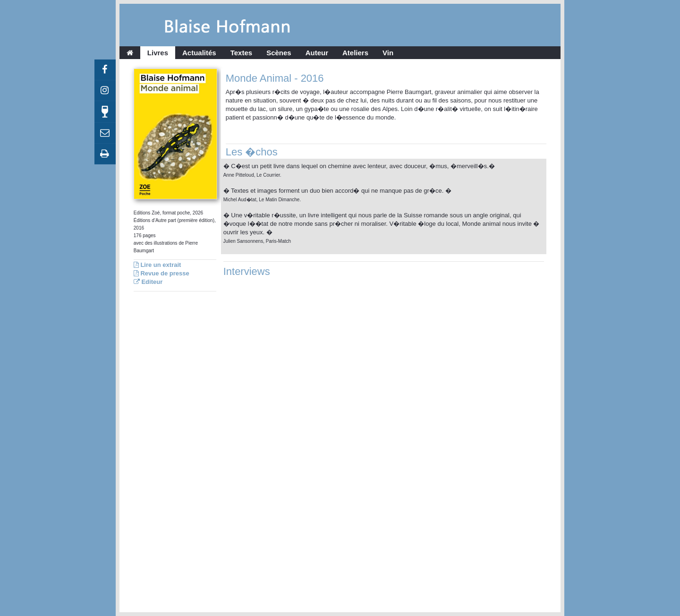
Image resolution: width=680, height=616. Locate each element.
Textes (241, 53)
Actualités (199, 53)
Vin (388, 53)
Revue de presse (161, 273)
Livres (158, 53)
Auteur (317, 53)
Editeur (148, 282)
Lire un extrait (157, 265)
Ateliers (355, 53)
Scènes (279, 53)
